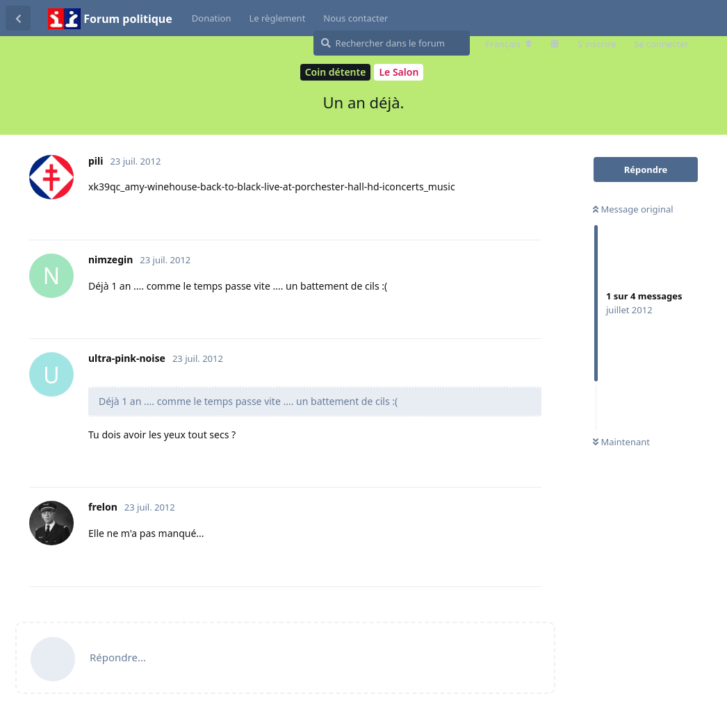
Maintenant (621, 442)
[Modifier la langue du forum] (509, 44)
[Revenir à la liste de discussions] (18, 18)
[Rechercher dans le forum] (392, 43)
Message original (633, 209)
